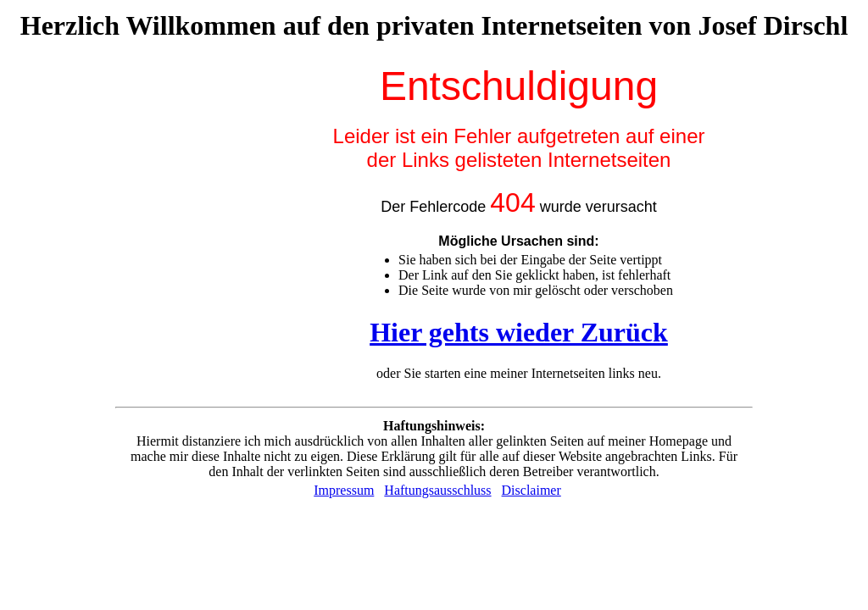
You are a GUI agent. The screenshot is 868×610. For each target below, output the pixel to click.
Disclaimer (531, 490)
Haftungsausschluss (437, 490)
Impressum (344, 490)
